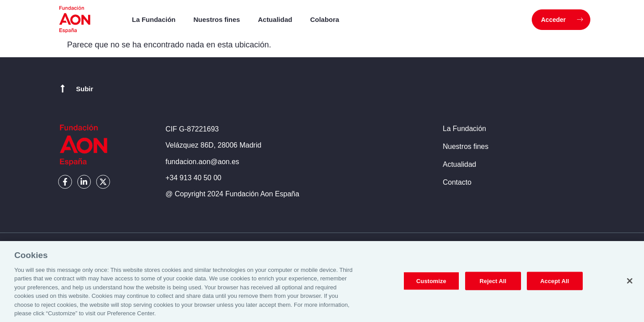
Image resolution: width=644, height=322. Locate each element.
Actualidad (275, 19)
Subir (85, 89)
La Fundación (154, 19)
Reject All (493, 285)
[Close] (630, 285)
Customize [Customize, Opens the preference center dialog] (431, 285)
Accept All (555, 285)
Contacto (457, 182)
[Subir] (63, 89)
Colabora (324, 19)
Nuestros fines (217, 19)
